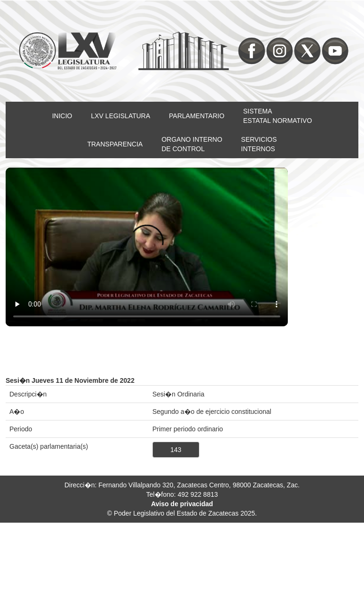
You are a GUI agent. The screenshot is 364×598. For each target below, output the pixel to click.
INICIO (62, 116)
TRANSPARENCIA (115, 144)
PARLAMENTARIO (197, 116)
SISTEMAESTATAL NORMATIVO (277, 116)
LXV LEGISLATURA (121, 116)
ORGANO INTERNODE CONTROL (192, 144)
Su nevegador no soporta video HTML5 (147, 247)
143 (176, 450)
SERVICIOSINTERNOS (259, 144)
